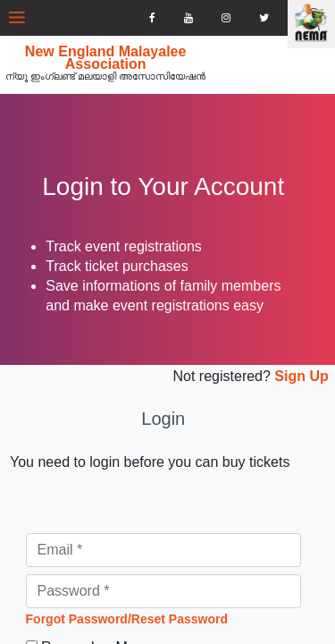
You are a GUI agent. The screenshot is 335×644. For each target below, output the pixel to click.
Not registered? (209, 395)
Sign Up (286, 395)
